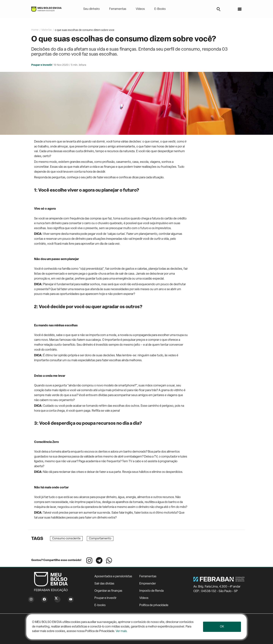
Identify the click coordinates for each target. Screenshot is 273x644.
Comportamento (100, 539)
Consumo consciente (66, 539)
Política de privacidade (154, 605)
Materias (47, 30)
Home (35, 30)
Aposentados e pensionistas (113, 577)
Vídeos (140, 9)
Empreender (148, 584)
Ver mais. (122, 631)
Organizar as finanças (108, 591)
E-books (100, 605)
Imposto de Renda (151, 591)
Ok (222, 627)
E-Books (160, 9)
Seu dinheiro (91, 9)
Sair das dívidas (104, 584)
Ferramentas (118, 9)
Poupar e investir (105, 598)
